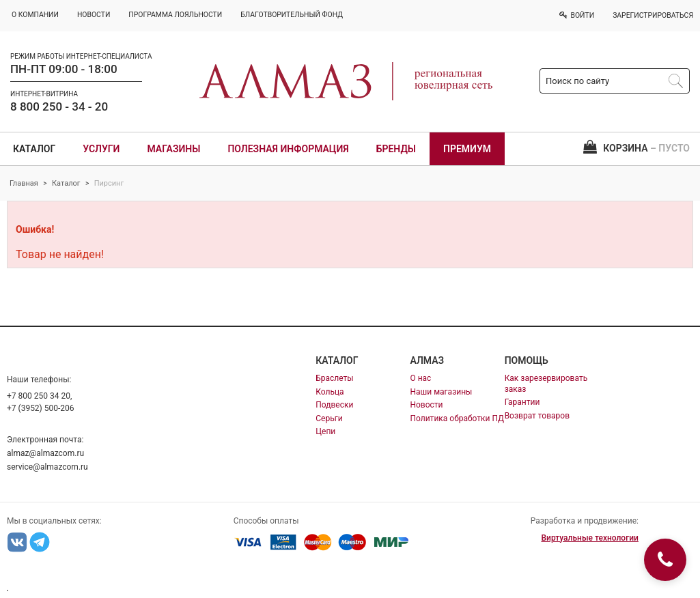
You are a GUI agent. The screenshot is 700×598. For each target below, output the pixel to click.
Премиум (467, 149)
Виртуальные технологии (589, 538)
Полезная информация (288, 149)
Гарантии (522, 402)
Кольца (330, 392)
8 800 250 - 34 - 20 (59, 106)
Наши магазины (441, 392)
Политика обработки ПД (457, 418)
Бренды (396, 149)
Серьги (329, 418)
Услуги (101, 149)
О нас (420, 378)
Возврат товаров (537, 416)
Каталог (34, 149)
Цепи (325, 431)
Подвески (334, 405)
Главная (24, 183)
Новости (426, 405)
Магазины (173, 149)
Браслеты (334, 378)
